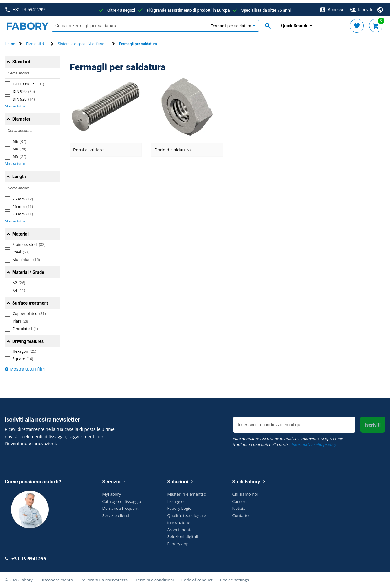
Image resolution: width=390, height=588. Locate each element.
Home (10, 41)
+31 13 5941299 (25, 7)
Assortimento (180, 526)
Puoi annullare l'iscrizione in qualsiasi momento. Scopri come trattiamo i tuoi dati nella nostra (288, 439)
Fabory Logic (179, 505)
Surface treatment (30, 300)
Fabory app (178, 541)
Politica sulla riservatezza (104, 577)
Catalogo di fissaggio (122, 498)
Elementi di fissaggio (43, 41)
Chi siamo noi (245, 491)
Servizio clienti (116, 512)
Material (20, 231)
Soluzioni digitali (183, 533)
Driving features (28, 338)
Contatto (241, 512)
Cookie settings (235, 577)
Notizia (239, 505)
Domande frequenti (121, 505)
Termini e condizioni (154, 577)
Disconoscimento (57, 577)
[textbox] (129, 23)
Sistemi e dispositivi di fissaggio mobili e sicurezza (100, 41)
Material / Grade (28, 269)
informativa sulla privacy (314, 442)
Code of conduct (197, 577)
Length (19, 173)
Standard (21, 58)
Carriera (240, 498)
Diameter (21, 116)
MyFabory (112, 491)
